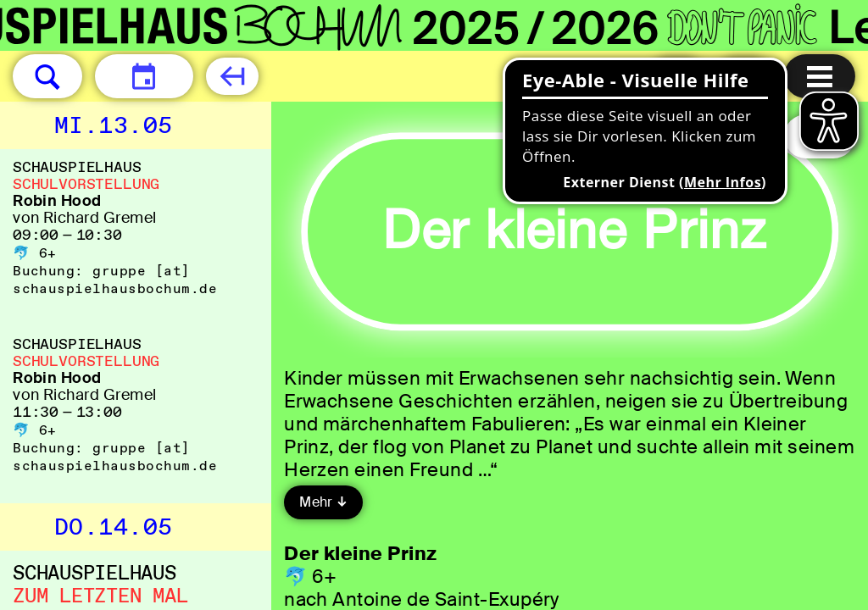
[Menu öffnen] (820, 76)
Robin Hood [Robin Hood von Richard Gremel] (57, 201)
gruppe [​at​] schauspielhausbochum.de (115, 280)
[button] (47, 76)
